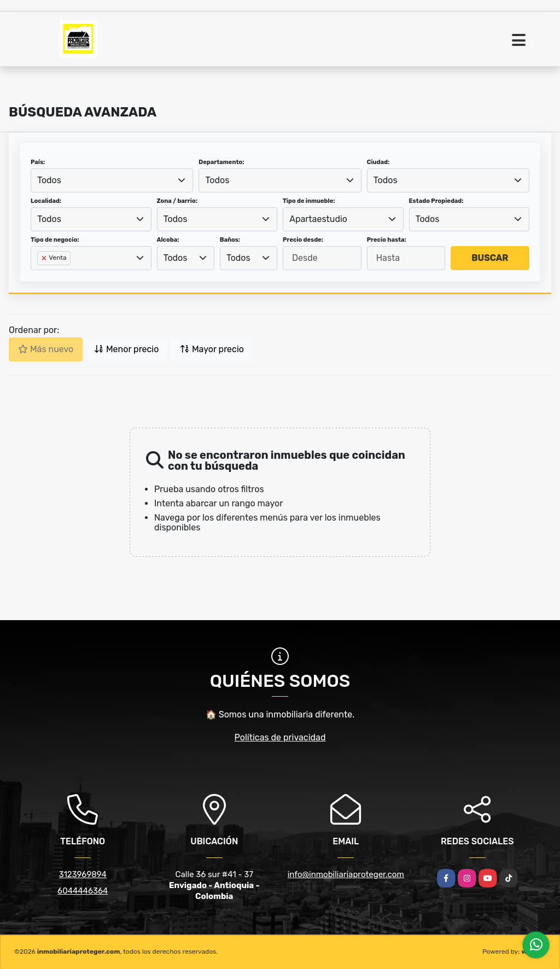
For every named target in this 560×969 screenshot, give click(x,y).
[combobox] (112, 180)
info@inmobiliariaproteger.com (346, 874)
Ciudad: (378, 162)
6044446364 (83, 891)
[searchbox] (40, 276)
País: (38, 162)
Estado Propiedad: (436, 201)
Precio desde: (303, 240)
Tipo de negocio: (55, 240)
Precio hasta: (387, 240)
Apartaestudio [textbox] (318, 219)
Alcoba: (168, 240)
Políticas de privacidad (280, 737)
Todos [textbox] (49, 180)
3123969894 (83, 874)
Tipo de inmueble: (309, 201)
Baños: (230, 240)
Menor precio (126, 349)
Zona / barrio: (177, 201)
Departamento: (221, 162)
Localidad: (46, 201)
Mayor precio (212, 349)
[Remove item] (45, 258)
